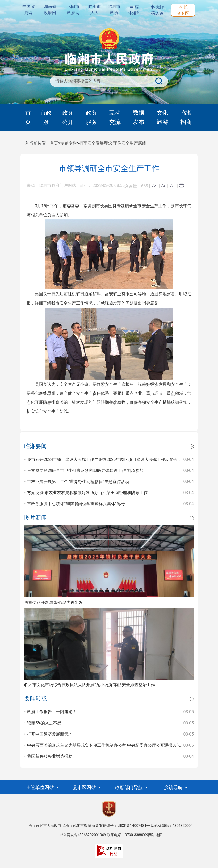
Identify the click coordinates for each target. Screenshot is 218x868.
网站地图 (155, 835)
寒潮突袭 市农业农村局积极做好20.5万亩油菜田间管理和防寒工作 (87, 493)
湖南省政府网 (50, 10)
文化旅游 (162, 117)
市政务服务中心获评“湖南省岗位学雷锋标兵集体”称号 (76, 504)
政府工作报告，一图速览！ (52, 712)
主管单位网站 (40, 787)
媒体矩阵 (134, 10)
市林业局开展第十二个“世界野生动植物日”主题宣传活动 (78, 482)
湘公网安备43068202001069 (83, 835)
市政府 (46, 117)
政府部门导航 (129, 787)
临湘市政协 (114, 10)
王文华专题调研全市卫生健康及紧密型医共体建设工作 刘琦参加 (85, 471)
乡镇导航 (174, 787)
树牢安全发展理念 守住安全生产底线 (113, 143)
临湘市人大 (95, 10)
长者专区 (183, 10)
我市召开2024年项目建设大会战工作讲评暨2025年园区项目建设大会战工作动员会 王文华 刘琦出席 (118, 459)
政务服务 (91, 117)
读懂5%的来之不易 (44, 723)
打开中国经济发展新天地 (50, 734)
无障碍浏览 (157, 10)
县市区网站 (85, 787)
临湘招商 (186, 117)
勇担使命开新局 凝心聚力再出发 (54, 602)
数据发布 (139, 117)
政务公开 (68, 117)
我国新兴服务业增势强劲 (50, 756)
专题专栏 (69, 143)
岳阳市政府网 (73, 10)
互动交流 (115, 117)
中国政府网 (29, 10)
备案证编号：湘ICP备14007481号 (123, 826)
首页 (28, 117)
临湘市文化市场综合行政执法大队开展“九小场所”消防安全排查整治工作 (90, 685)
